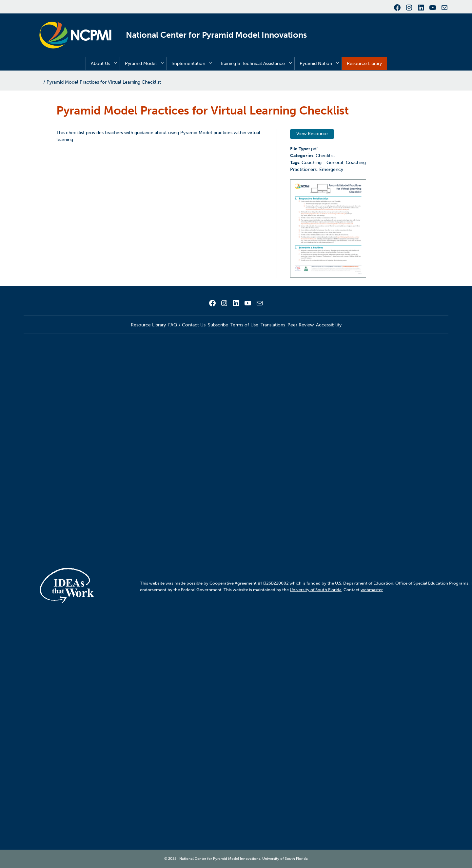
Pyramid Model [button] (146, 64)
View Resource (312, 134)
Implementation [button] (193, 64)
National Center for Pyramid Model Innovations (216, 35)
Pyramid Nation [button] (321, 64)
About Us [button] (105, 64)
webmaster (372, 590)
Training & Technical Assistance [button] (257, 64)
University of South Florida (316, 590)
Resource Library (364, 63)
